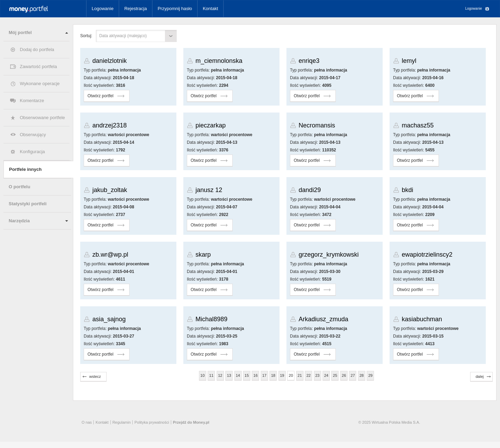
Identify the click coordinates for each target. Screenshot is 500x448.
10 (202, 375)
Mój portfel (20, 32)
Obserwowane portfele (42, 118)
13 (229, 375)
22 (309, 375)
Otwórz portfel (101, 96)
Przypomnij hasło (175, 9)
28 (361, 375)
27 (353, 375)
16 (256, 375)
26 (344, 375)
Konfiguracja (32, 152)
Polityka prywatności (152, 422)
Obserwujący (33, 135)
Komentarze (32, 101)
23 (317, 375)
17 (264, 375)
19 (282, 375)
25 (335, 375)
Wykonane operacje (40, 84)
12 (220, 375)
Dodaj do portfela (37, 49)
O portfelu (19, 187)
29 (370, 375)
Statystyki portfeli (28, 204)
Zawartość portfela (38, 67)
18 (273, 375)
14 (238, 375)
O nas (87, 422)
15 (247, 375)
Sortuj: (86, 36)
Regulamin (122, 422)
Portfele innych (25, 169)
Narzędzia (19, 221)
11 (211, 375)
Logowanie (103, 9)
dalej (480, 376)
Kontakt (210, 9)
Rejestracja (136, 9)
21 (300, 375)
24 (326, 375)
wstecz (95, 376)
